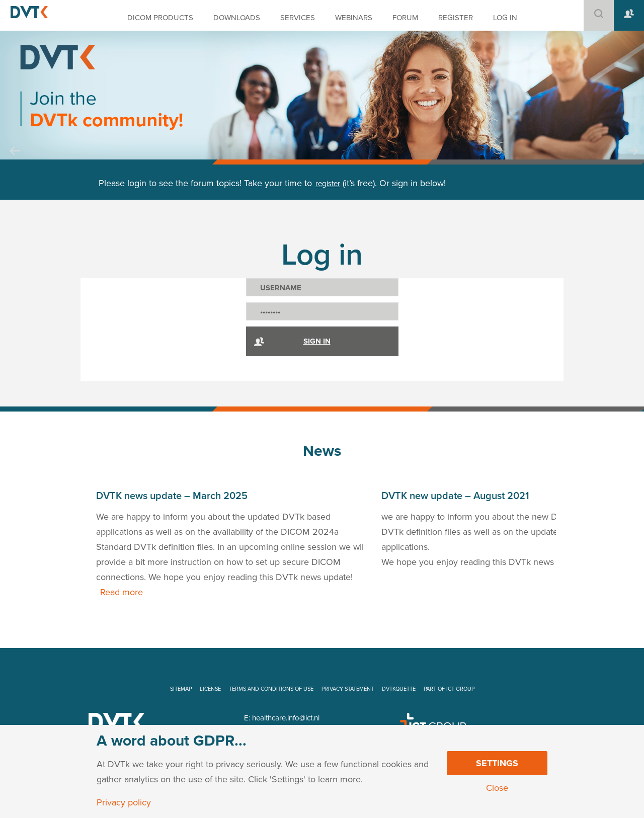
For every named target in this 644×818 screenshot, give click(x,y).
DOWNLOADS (237, 18)
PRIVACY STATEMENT (348, 689)
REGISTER (456, 18)
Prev (15, 160)
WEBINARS (354, 18)
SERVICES (298, 18)
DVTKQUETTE (399, 689)
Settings (497, 763)
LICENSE (210, 689)
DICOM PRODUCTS (160, 18)
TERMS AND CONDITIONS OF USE (271, 689)
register (328, 184)
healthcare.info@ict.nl (286, 718)
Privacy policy (124, 802)
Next (633, 160)
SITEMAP (181, 689)
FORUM (405, 18)
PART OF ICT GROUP (449, 689)
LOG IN (505, 18)
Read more (122, 592)
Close (497, 788)
